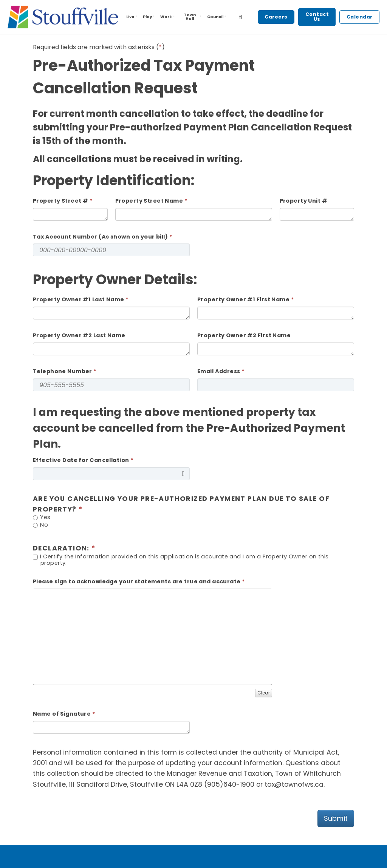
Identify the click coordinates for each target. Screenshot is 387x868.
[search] (241, 17)
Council (217, 17)
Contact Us (317, 17)
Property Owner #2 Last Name (79, 335)
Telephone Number (63, 371)
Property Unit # (303, 201)
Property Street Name (149, 201)
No (40, 525)
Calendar (360, 17)
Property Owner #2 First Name (244, 335)
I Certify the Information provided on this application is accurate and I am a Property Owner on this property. (181, 560)
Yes (42, 518)
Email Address (219, 371)
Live (132, 17)
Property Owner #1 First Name (243, 299)
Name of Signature (62, 714)
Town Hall (193, 17)
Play (149, 17)
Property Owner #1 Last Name (79, 299)
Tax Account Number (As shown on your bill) (100, 237)
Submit (336, 818)
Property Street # (60, 201)
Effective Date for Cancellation (81, 460)
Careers (276, 17)
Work (168, 17)
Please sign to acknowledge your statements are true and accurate (137, 581)
